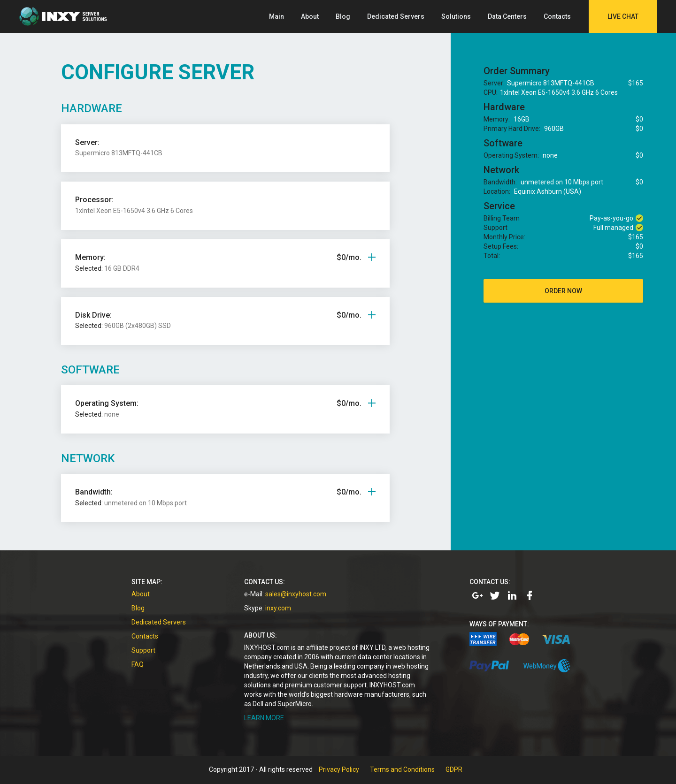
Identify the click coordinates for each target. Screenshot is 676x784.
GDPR (454, 769)
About (310, 16)
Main (277, 16)
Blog (343, 16)
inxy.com (278, 608)
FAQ (138, 664)
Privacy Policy (339, 769)
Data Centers (507, 16)
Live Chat (623, 16)
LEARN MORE (264, 718)
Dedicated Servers (396, 16)
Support (143, 650)
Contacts (557, 16)
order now (563, 291)
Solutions (456, 16)
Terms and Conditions (402, 769)
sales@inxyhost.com (296, 594)
